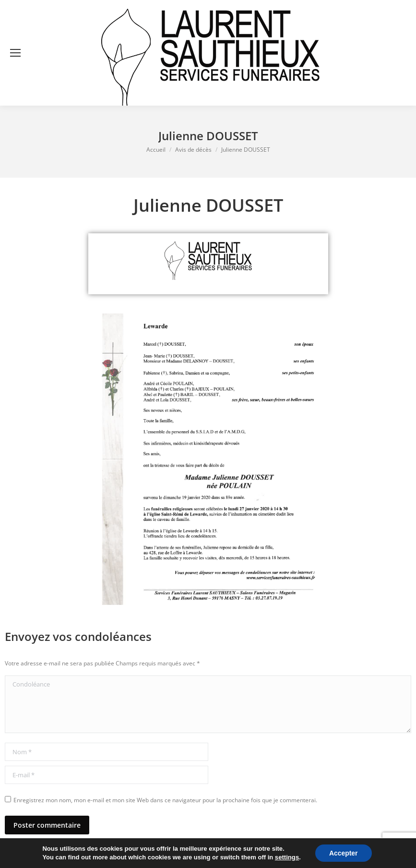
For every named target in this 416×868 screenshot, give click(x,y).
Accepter (343, 853)
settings (286, 857)
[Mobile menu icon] (15, 53)
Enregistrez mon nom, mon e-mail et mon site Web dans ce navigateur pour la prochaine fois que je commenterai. (165, 800)
